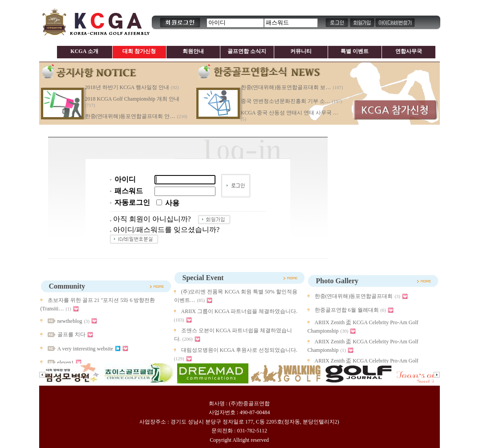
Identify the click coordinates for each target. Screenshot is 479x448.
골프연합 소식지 (247, 51)
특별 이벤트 (355, 51)
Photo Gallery (337, 281)
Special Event (203, 278)
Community (67, 286)
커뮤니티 (301, 51)
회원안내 (193, 51)
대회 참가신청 (139, 51)
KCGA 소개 (84, 51)
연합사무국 (409, 51)
